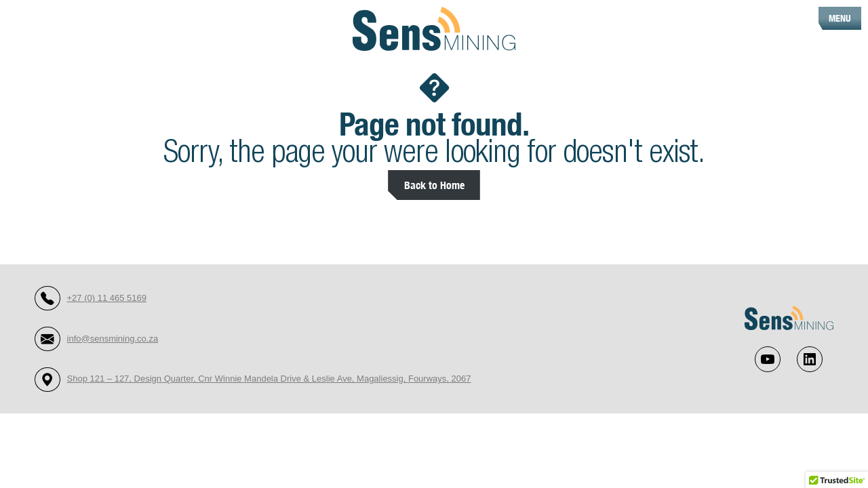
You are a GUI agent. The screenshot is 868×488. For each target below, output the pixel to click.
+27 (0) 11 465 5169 (107, 298)
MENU (840, 18)
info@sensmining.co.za (113, 339)
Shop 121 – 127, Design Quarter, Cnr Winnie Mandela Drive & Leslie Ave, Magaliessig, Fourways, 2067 (269, 379)
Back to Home (434, 185)
